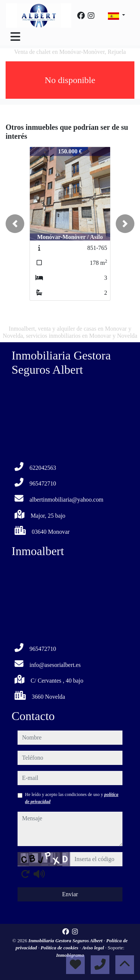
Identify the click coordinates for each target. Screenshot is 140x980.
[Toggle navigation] (15, 37)
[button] (15, 224)
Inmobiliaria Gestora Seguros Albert (66, 941)
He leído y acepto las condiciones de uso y (72, 798)
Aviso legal (94, 948)
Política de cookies (60, 948)
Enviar (70, 894)
